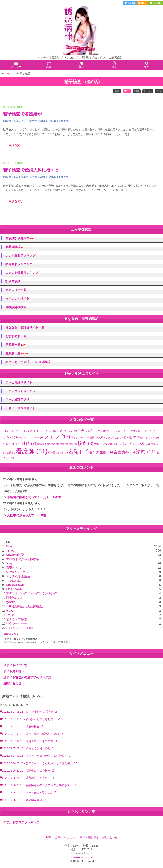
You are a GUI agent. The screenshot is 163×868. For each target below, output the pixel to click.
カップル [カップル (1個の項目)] (100, 431)
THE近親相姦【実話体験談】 (26, 606)
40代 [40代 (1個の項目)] (7, 431)
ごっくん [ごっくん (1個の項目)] (70, 431)
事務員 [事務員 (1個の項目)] (92, 437)
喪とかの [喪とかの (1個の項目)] (152, 437)
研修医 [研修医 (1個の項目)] (54, 452)
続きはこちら (11, 634)
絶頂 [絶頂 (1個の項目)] (64, 452)
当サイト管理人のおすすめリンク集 (27, 677)
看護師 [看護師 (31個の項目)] (32, 451)
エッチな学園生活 (18, 576)
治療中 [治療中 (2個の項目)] (100, 444)
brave (10, 611)
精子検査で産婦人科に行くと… (33, 170)
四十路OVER (15, 598)
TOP (48, 837)
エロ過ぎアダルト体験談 (23, 559)
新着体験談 (15, 247)
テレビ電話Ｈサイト (19, 382)
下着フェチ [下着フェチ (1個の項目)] (79, 437)
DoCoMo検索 (15, 555)
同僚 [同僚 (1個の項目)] (141, 437)
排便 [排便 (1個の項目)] (64, 444)
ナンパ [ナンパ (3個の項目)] (11, 437)
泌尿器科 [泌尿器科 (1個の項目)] (114, 444)
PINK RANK (14, 589)
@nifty (10, 602)
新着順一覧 (15, 345)
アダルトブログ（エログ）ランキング (32, 593)
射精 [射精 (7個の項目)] (29, 443)
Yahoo (10, 550)
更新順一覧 (17, 353)
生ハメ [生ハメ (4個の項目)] (130, 444)
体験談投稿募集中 (20, 238)
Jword (10, 615)
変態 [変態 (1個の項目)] (7, 444)
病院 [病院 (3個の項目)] (144, 444)
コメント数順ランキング (22, 273)
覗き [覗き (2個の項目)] (94, 452)
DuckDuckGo (15, 585)
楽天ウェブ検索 (17, 619)
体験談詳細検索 (16, 307)
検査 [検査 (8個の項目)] (85, 443)
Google (11, 546)
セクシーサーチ (17, 623)
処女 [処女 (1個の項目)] (119, 437)
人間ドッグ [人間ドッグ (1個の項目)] (106, 437)
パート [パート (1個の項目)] (38, 437)
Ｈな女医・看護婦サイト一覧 (25, 327)
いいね (148, 91)
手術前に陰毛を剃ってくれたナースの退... (35, 497)
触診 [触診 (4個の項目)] (106, 452)
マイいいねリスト (17, 298)
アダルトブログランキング (21, 822)
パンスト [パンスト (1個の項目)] (25, 437)
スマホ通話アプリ (17, 399)
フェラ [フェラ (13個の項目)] (57, 436)
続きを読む (16, 145)
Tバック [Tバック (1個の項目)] (27, 431)
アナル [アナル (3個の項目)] (85, 431)
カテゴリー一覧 (16, 290)
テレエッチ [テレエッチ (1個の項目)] (152, 431)
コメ (159, 91)
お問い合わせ (12, 683)
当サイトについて (15, 665)
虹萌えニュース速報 (20, 628)
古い (127, 91)
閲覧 (137, 91)
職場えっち (14, 568)
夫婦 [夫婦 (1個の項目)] (16, 444)
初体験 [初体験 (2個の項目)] (130, 437)
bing (9, 563)
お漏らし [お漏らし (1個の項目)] (57, 431)
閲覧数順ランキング (19, 264)
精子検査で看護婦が (23, 114)
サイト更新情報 (14, 671)
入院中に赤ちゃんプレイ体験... (28, 515)
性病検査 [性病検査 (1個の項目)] (44, 444)
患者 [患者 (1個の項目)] (55, 444)
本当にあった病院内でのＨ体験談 (28, 362)
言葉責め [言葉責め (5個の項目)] (124, 452)
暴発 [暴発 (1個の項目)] (73, 444)
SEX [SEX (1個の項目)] (16, 431)
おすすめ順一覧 (16, 336)
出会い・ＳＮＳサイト (20, 408)
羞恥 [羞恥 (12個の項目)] (79, 452)
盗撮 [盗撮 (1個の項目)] (11, 452)
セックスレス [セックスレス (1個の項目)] (135, 431)
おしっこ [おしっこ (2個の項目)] (42, 431)
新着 (117, 91)
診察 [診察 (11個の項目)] (146, 452)
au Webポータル (17, 572)
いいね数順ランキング (20, 255)
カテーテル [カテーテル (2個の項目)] (116, 431)
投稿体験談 (13, 281)
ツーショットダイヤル (20, 391)
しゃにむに (14, 581)
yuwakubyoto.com (81, 857)
